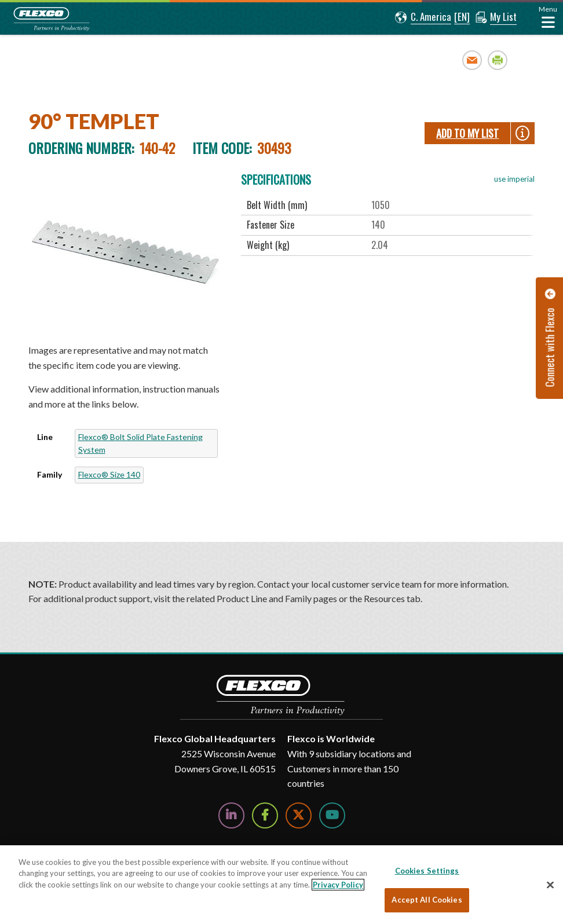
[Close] (550, 885)
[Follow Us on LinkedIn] (231, 815)
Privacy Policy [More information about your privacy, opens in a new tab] (338, 885)
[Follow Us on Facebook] (265, 815)
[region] (281, 885)
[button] (423, 17)
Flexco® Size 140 (109, 474)
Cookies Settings (427, 871)
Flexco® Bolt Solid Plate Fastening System (140, 443)
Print (498, 60)
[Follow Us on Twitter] (299, 815)
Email (472, 60)
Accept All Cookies (427, 900)
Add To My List (467, 133)
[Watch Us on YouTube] (332, 815)
